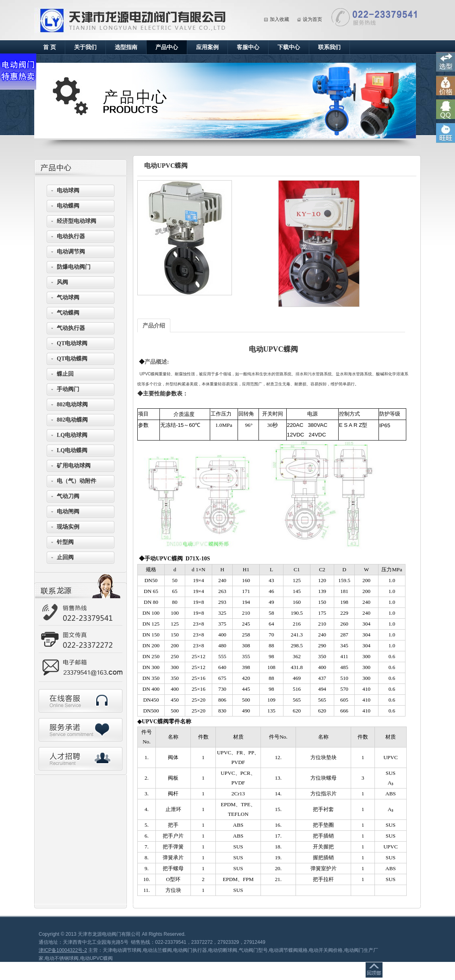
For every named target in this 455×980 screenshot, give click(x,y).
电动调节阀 (71, 252)
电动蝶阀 (68, 206)
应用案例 (207, 47)
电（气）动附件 (77, 481)
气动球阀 (68, 297)
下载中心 (289, 47)
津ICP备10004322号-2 (63, 950)
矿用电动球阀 (74, 466)
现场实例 (68, 527)
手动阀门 (68, 389)
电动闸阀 (68, 512)
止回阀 (65, 557)
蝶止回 (65, 374)
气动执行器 (71, 328)
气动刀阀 (68, 496)
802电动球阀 (72, 405)
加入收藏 (279, 19)
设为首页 (312, 19)
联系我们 (329, 47)
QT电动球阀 (72, 343)
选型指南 (126, 47)
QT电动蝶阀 (72, 359)
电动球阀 (68, 190)
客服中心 (248, 47)
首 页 (50, 47)
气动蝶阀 (68, 313)
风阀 (62, 282)
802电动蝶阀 (72, 420)
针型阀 (65, 542)
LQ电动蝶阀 (72, 450)
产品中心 (167, 47)
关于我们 (85, 47)
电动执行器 (71, 236)
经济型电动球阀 (77, 221)
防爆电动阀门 (74, 267)
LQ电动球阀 (72, 435)
